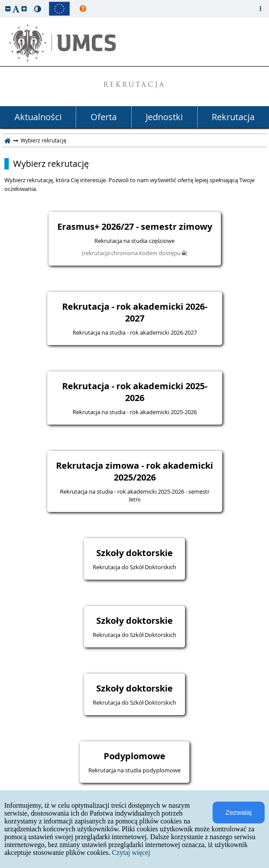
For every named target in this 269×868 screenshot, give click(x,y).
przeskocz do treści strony (2, 2)
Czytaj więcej (131, 852)
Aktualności (38, 117)
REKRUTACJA (134, 85)
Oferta (104, 117)
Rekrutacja (233, 117)
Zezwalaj (239, 812)
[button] (8, 9)
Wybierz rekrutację (51, 164)
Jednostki (164, 117)
